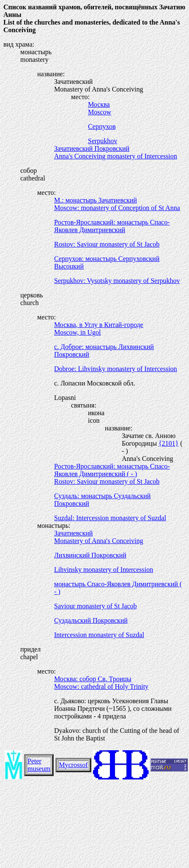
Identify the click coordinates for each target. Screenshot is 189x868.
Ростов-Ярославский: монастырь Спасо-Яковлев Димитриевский (112, 226)
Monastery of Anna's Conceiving (99, 541)
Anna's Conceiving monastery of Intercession (116, 156)
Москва (99, 104)
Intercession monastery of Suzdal (99, 635)
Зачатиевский (73, 533)
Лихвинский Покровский (90, 555)
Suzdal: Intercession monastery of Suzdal (110, 518)
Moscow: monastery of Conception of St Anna (117, 208)
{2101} (168, 443)
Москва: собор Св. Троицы (93, 679)
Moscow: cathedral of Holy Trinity (101, 686)
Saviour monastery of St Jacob (96, 606)
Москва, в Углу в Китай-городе (99, 325)
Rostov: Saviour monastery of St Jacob (107, 244)
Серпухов (102, 126)
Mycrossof (73, 765)
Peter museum (39, 765)
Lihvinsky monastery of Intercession (104, 570)
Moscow (100, 112)
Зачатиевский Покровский (92, 148)
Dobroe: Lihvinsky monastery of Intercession (116, 369)
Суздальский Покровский (91, 620)
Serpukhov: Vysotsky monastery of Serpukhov (117, 281)
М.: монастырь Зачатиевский (96, 200)
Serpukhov (103, 141)
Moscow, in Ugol (78, 332)
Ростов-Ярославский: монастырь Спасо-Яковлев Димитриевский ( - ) (112, 470)
